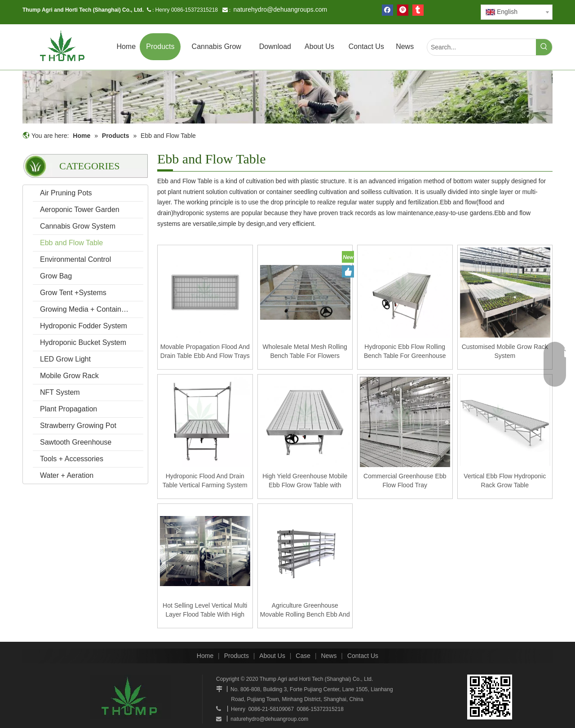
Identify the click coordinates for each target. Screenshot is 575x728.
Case (303, 656)
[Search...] (482, 47)
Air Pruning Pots (66, 193)
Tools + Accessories (72, 459)
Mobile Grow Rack (69, 376)
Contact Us (363, 656)
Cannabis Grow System (78, 226)
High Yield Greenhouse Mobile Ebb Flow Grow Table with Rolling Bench (305, 481)
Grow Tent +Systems (73, 293)
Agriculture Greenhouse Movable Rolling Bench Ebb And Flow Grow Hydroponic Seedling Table (305, 610)
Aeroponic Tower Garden (80, 210)
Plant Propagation (69, 409)
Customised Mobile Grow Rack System (505, 351)
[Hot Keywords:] (544, 47)
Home (205, 656)
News (329, 656)
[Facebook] (387, 10)
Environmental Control (75, 259)
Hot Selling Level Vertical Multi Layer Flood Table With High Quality (205, 610)
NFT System (60, 392)
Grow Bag (56, 276)
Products (237, 656)
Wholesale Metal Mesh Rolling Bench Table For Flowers (305, 351)
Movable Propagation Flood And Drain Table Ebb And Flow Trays (205, 351)
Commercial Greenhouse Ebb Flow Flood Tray (405, 481)
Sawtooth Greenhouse (76, 442)
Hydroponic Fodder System (84, 326)
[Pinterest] (403, 10)
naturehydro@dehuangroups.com (280, 9)
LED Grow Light (65, 359)
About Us (272, 656)
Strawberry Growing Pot (78, 426)
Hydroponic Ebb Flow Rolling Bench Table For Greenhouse (405, 351)
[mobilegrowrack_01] (287, 97)
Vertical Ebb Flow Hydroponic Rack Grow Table (505, 481)
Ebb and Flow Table (71, 243)
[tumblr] (418, 10)
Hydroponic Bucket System (83, 342)
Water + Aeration (67, 475)
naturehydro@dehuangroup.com (269, 719)
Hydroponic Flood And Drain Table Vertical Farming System (205, 481)
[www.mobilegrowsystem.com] (490, 697)
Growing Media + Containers (86, 309)
